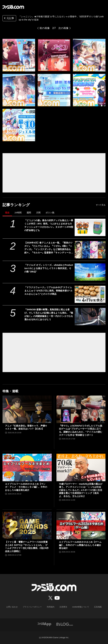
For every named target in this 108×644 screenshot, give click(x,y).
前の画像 (45, 28)
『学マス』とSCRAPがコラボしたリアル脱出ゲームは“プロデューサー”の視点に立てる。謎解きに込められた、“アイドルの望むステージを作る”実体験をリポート (81, 430)
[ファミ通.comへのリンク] (13, 7)
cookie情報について (81, 607)
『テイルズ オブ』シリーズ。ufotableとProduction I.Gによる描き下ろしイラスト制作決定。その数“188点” (49, 268)
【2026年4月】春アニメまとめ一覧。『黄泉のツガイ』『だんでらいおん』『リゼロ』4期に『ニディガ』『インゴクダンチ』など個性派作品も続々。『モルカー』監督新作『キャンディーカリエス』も (49, 248)
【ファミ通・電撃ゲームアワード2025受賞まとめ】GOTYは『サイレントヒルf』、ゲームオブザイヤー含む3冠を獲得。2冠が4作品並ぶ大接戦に (27, 547)
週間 (29, 213)
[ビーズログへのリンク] (65, 624)
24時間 (18, 213)
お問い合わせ (12, 607)
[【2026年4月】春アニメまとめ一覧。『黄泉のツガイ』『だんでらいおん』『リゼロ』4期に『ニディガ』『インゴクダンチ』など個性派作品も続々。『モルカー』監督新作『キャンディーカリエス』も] (90, 250)
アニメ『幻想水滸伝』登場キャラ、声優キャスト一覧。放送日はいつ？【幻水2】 (26, 427)
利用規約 (51, 607)
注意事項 (63, 607)
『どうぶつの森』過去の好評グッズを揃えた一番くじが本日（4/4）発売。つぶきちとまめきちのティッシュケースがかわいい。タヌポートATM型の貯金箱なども (49, 225)
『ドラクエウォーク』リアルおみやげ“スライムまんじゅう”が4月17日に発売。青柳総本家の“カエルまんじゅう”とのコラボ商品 (48, 291)
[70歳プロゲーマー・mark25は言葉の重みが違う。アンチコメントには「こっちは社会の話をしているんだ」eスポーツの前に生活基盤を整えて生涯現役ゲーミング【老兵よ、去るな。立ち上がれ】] (81, 467)
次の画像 (63, 28)
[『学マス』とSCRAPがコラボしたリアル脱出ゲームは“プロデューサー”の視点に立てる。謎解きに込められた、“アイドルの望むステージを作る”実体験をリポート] (81, 409)
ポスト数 (50, 213)
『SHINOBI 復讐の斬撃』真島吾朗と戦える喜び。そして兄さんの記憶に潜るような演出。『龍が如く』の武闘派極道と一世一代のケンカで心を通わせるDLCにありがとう (49, 314)
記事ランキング (16, 205)
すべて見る (101, 205)
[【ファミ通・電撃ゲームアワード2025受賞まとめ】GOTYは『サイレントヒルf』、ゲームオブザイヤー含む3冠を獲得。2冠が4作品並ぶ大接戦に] (27, 526)
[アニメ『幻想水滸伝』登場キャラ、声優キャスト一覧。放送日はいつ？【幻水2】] (27, 409)
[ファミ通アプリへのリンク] (44, 624)
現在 (7, 213)
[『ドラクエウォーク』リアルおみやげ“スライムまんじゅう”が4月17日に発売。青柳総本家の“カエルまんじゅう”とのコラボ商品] (90, 294)
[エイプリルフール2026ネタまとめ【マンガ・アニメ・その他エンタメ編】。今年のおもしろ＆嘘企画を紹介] (27, 467)
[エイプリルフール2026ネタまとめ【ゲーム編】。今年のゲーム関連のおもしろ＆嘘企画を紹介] (81, 526)
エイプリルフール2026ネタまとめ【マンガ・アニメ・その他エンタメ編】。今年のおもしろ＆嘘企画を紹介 (26, 487)
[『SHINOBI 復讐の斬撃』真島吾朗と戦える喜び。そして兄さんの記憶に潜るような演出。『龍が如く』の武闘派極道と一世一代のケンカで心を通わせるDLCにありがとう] (90, 317)
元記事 (9, 18)
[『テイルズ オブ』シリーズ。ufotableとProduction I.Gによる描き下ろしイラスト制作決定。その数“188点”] (90, 272)
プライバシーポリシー (32, 607)
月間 (38, 213)
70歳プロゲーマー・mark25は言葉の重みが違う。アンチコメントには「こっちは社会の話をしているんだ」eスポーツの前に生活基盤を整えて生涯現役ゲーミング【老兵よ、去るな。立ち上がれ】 (81, 490)
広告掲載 (98, 607)
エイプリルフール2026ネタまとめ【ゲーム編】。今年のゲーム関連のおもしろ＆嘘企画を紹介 (80, 545)
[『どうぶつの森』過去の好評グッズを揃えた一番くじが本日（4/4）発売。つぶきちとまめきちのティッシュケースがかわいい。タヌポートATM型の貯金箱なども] (90, 227)
